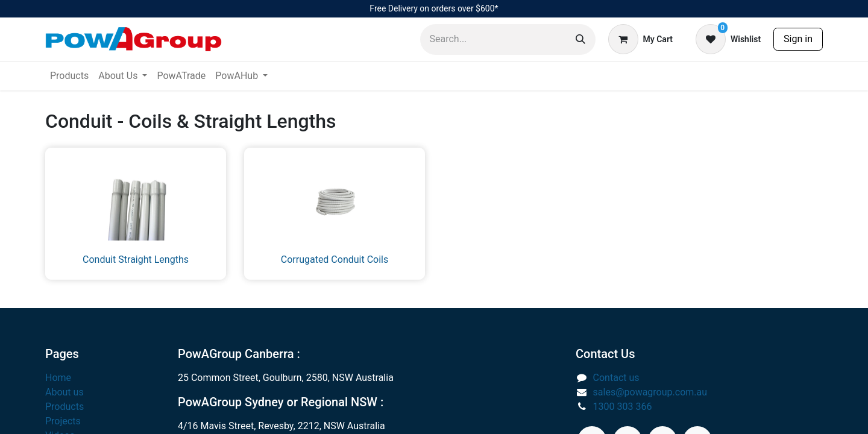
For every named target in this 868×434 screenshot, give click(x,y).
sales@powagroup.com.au (650, 392)
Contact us (616, 378)
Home (58, 378)
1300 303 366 (623, 407)
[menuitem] (69, 76)
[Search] (580, 39)
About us (64, 392)
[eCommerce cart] (640, 39)
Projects (63, 421)
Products (64, 407)
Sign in (798, 39)
